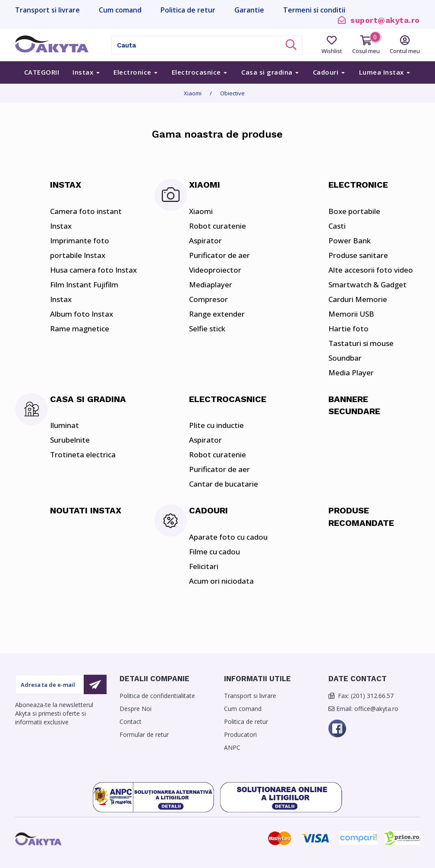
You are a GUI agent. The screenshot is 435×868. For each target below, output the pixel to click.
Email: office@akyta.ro (363, 709)
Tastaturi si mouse (361, 343)
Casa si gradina (270, 72)
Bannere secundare (354, 405)
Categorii (42, 72)
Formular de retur (144, 734)
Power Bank (350, 241)
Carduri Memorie (358, 299)
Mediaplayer (211, 285)
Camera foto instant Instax (86, 219)
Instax (86, 72)
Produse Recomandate (361, 517)
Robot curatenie (217, 226)
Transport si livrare (250, 696)
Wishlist (332, 45)
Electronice (136, 72)
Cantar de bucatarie (224, 484)
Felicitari (204, 566)
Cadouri (329, 72)
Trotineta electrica (83, 454)
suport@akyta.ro (379, 20)
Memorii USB (351, 314)
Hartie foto (348, 329)
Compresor (208, 299)
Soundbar (345, 358)
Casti (337, 226)
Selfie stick (207, 329)
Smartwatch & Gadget (367, 285)
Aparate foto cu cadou (228, 537)
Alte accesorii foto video (371, 270)
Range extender (217, 314)
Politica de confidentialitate (157, 696)
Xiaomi (193, 93)
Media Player (351, 373)
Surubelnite (70, 440)
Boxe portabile (354, 211)
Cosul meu (366, 45)
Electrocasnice (200, 72)
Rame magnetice (80, 329)
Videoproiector (215, 270)
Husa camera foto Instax (93, 270)
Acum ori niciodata (221, 581)
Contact (131, 722)
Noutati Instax (86, 510)
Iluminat (65, 425)
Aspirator (205, 241)
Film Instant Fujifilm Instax (84, 292)
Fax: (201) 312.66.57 (361, 696)
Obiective (232, 93)
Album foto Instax (82, 314)
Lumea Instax (385, 72)
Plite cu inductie (216, 425)
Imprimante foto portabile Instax (80, 248)
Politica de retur (246, 722)
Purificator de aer (219, 255)
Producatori (240, 734)
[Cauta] (196, 45)
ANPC (232, 747)
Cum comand (243, 709)
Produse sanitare (358, 255)
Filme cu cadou (214, 552)
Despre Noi (136, 709)
